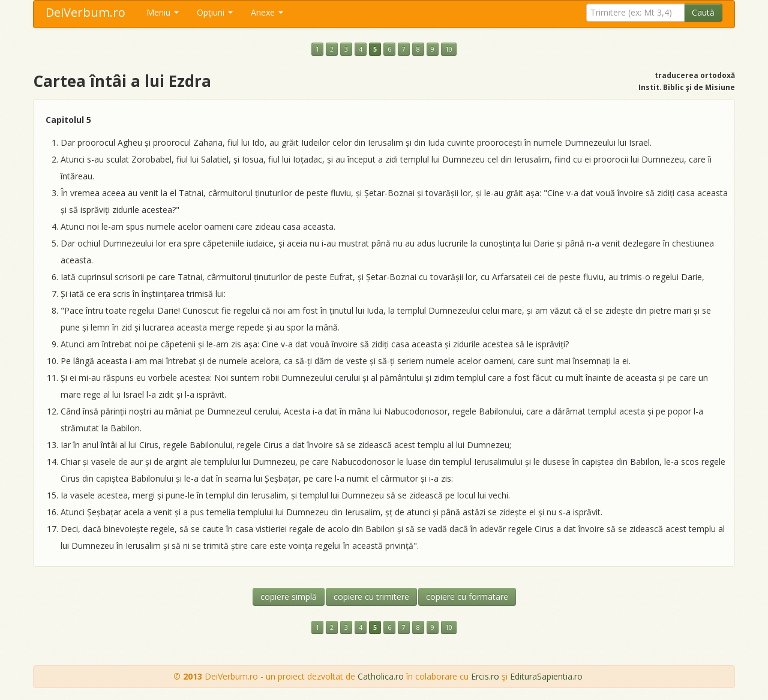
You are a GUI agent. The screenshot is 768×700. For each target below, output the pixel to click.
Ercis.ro (485, 676)
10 (449, 49)
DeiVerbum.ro (85, 12)
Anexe (267, 12)
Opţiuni (215, 12)
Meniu (163, 12)
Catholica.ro (381, 676)
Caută (703, 12)
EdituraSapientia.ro (546, 676)
